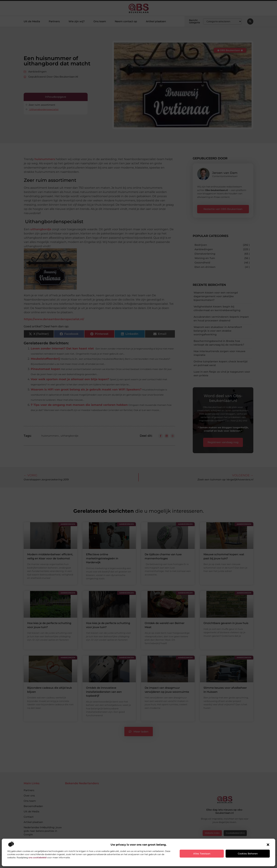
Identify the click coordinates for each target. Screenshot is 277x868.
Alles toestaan (202, 854)
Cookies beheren (248, 854)
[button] (268, 845)
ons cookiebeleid (37, 857)
